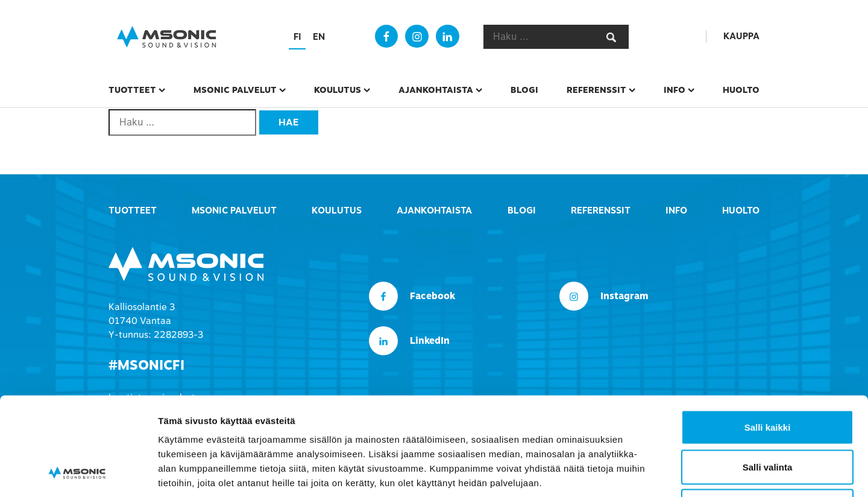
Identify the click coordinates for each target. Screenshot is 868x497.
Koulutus (338, 90)
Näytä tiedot (645, 473)
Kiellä (767, 418)
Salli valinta (768, 378)
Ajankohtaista (436, 90)
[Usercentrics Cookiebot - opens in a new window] (78, 473)
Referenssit (596, 90)
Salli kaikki (768, 339)
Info (675, 90)
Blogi (524, 90)
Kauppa (741, 36)
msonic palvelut (235, 90)
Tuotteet (132, 90)
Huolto (741, 90)
